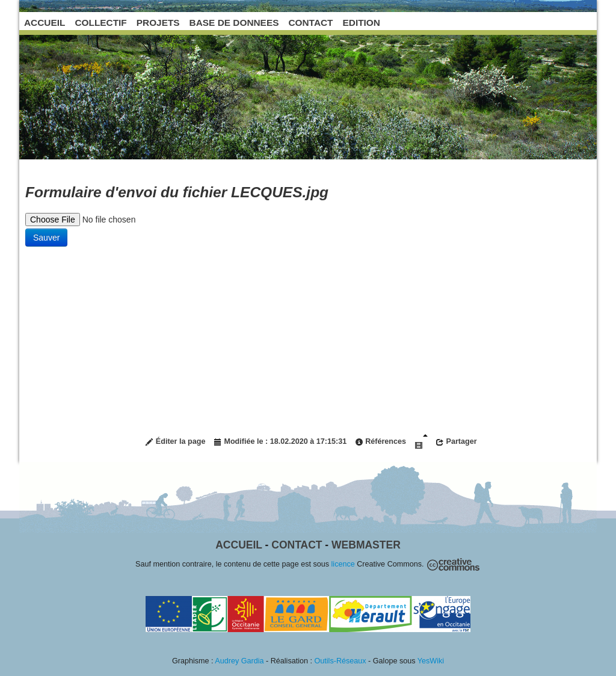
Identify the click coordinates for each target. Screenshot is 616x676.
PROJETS (158, 23)
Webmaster (366, 545)
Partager (456, 442)
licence (343, 564)
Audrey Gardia (239, 661)
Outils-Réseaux (340, 661)
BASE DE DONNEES (234, 23)
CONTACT (310, 23)
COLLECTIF (100, 23)
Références (380, 442)
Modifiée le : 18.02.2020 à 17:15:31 (280, 442)
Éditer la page (175, 442)
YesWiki (431, 661)
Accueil (239, 545)
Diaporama (421, 442)
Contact (297, 545)
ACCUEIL (45, 23)
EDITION (362, 23)
